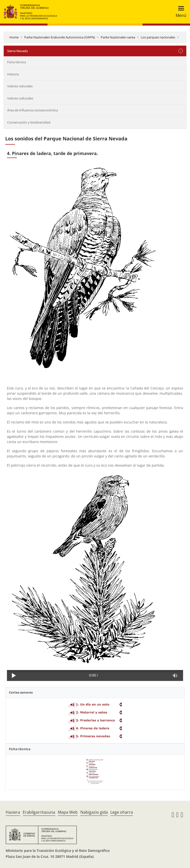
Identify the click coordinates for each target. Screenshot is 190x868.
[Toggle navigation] (179, 12)
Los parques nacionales (158, 37)
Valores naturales (20, 86)
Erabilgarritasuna (39, 812)
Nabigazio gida (94, 812)
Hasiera (13, 812)
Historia (13, 74)
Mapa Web (68, 812)
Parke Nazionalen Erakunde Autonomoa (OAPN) (60, 37)
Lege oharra (122, 812)
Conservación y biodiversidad (29, 122)
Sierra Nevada (17, 51)
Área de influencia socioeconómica (33, 110)
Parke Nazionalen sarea (118, 37)
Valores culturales (20, 98)
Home (14, 37)
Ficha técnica (17, 62)
